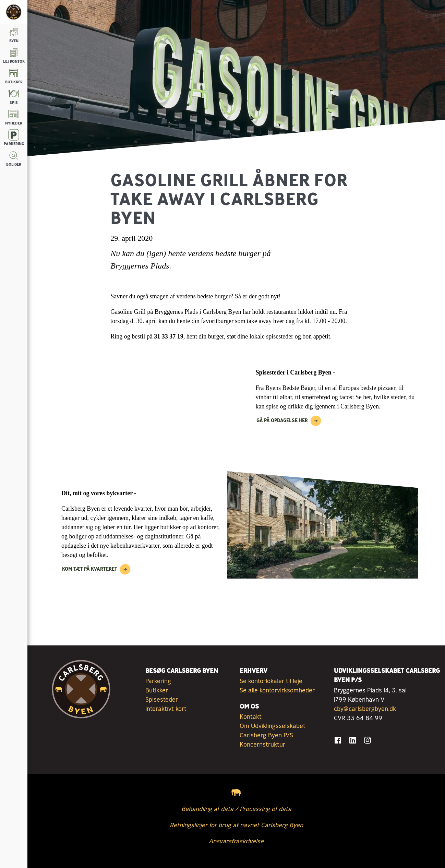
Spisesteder (162, 699)
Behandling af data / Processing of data (236, 809)
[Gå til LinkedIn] (353, 740)
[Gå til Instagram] (367, 740)
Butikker (157, 690)
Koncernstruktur (262, 744)
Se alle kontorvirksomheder (277, 690)
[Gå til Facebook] (338, 740)
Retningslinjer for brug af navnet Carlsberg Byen (236, 825)
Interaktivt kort (166, 709)
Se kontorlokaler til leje (271, 681)
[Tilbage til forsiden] (14, 12)
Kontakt (251, 716)
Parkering (158, 681)
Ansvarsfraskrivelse (236, 841)
